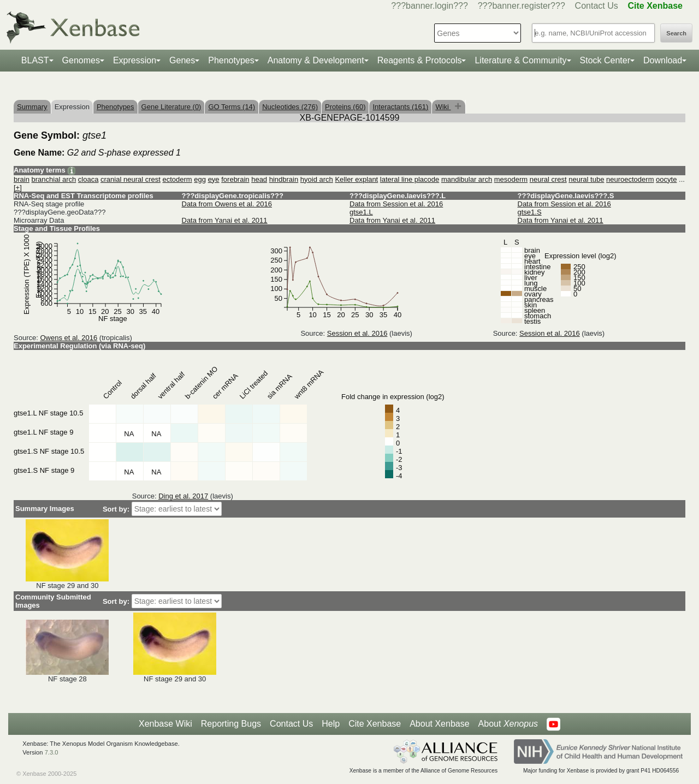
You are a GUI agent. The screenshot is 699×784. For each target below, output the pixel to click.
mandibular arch (467, 179)
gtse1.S (530, 212)
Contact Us (597, 6)
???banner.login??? (430, 6)
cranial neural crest (131, 179)
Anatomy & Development (316, 60)
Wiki (443, 107)
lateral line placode (410, 179)
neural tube (586, 179)
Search (676, 33)
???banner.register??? (522, 6)
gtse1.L (361, 212)
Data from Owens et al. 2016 (227, 204)
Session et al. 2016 (357, 333)
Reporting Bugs (231, 724)
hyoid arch (317, 179)
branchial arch (54, 179)
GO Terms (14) (232, 107)
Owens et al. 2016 (69, 338)
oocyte (666, 179)
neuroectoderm (630, 179)
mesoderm (511, 179)
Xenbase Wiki (165, 724)
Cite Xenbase (375, 724)
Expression (135, 60)
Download (663, 60)
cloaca (88, 179)
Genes (182, 60)
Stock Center (605, 60)
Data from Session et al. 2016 (396, 204)
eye (214, 179)
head (259, 179)
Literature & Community (520, 60)
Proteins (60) (345, 107)
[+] (18, 188)
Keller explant (356, 179)
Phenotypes (231, 60)
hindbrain (284, 179)
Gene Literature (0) (171, 107)
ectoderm (177, 179)
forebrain (235, 179)
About (508, 724)
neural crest (548, 179)
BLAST (35, 60)
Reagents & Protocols (420, 60)
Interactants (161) (400, 107)
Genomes (81, 60)
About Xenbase (439, 724)
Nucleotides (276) (290, 107)
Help (331, 724)
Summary (32, 107)
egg (200, 179)
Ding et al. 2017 (183, 496)
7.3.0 (52, 752)
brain (22, 179)
